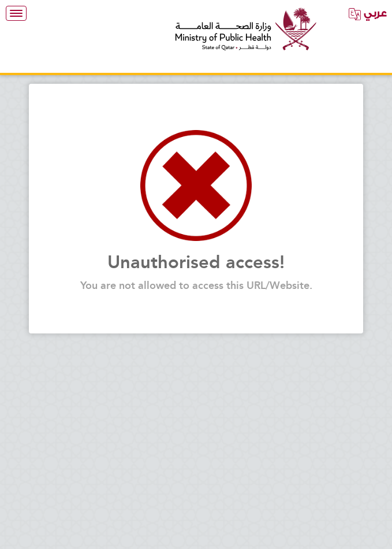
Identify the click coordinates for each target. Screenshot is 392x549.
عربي (367, 13)
